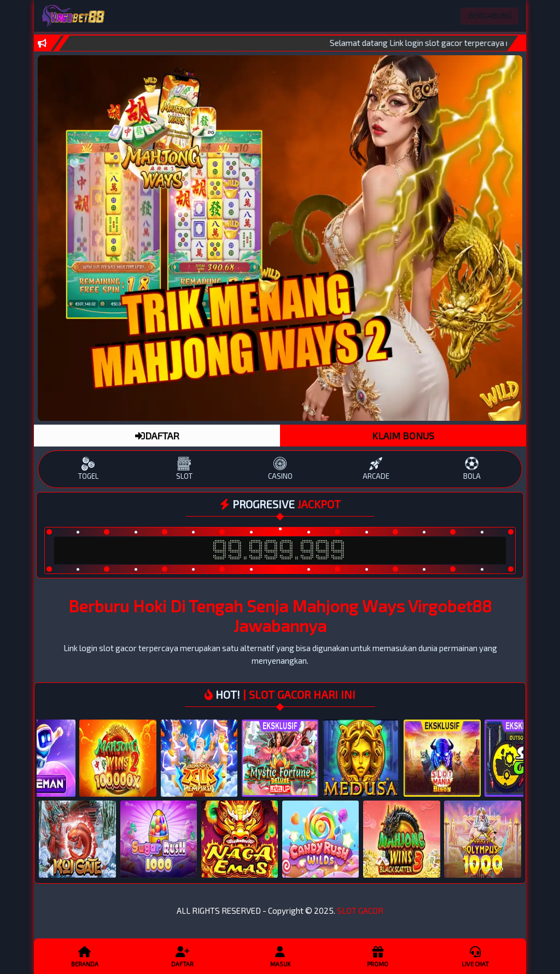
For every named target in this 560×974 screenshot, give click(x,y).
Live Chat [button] (475, 956)
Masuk (280, 956)
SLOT (184, 469)
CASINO (280, 469)
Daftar (182, 956)
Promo (377, 956)
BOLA (472, 469)
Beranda (85, 956)
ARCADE (376, 469)
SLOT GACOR (360, 911)
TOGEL (88, 469)
